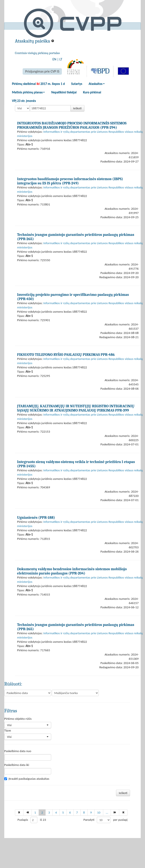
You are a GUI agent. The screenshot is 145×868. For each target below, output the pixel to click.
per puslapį (120, 820)
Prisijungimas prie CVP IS (42, 71)
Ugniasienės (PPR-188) (36, 517)
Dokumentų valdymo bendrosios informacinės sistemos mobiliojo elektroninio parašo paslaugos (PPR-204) (72, 571)
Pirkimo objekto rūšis (18, 719)
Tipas (8, 730)
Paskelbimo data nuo (18, 751)
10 (99, 812)
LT (61, 59)
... (107, 812)
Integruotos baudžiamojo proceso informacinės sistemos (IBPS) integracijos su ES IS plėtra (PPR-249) (70, 181)
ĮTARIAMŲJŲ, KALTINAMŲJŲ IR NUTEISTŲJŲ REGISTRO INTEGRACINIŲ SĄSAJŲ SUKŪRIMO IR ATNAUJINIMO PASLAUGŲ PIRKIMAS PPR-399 (76, 408)
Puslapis (23, 820)
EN (54, 59)
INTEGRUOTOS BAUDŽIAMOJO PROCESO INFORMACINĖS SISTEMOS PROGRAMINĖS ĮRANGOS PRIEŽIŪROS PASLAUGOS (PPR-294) (72, 125)
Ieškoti (77, 108)
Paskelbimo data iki (17, 765)
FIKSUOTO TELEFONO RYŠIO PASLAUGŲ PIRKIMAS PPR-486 (66, 355)
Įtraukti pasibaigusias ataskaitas (27, 779)
